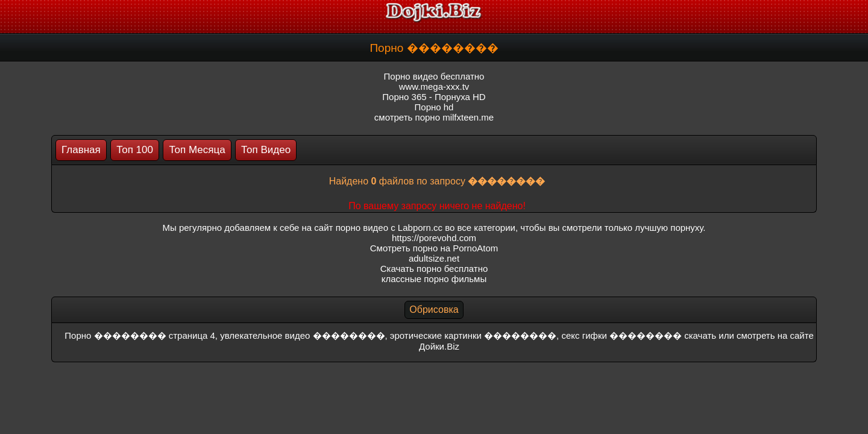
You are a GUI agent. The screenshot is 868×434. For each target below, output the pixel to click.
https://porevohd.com (434, 238)
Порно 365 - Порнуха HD (434, 97)
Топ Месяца (197, 150)
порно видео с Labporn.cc (389, 228)
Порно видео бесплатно (434, 76)
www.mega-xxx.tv (434, 86)
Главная (81, 150)
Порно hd (434, 107)
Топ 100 (135, 150)
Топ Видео (266, 150)
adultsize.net (434, 258)
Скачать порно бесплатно (434, 269)
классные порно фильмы (434, 279)
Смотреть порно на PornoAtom (434, 248)
